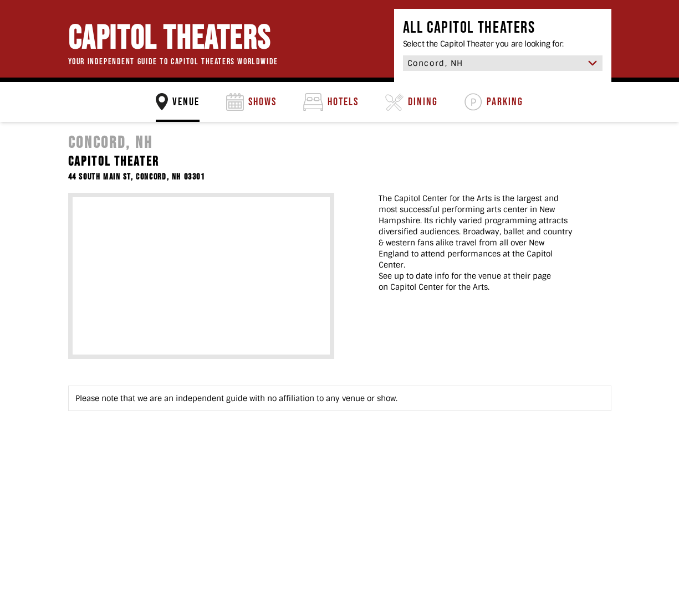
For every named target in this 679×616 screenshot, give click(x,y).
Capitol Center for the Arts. (440, 287)
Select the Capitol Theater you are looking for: (484, 44)
